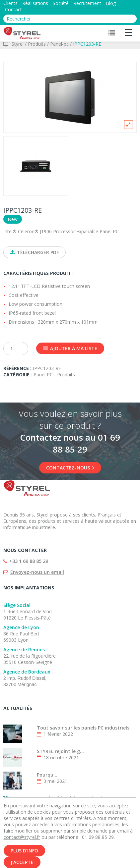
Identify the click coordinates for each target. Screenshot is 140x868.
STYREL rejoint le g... (60, 751)
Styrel (18, 44)
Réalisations (35, 3)
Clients (10, 3)
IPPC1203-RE (87, 44)
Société (61, 3)
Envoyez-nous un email (37, 572)
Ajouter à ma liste (70, 348)
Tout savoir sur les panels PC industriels (83, 728)
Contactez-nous (70, 468)
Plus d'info (24, 851)
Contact (13, 9)
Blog (111, 3)
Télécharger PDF (35, 252)
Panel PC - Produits (54, 375)
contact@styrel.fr (22, 837)
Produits (37, 44)
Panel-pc (59, 44)
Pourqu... (47, 775)
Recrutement (87, 3)
